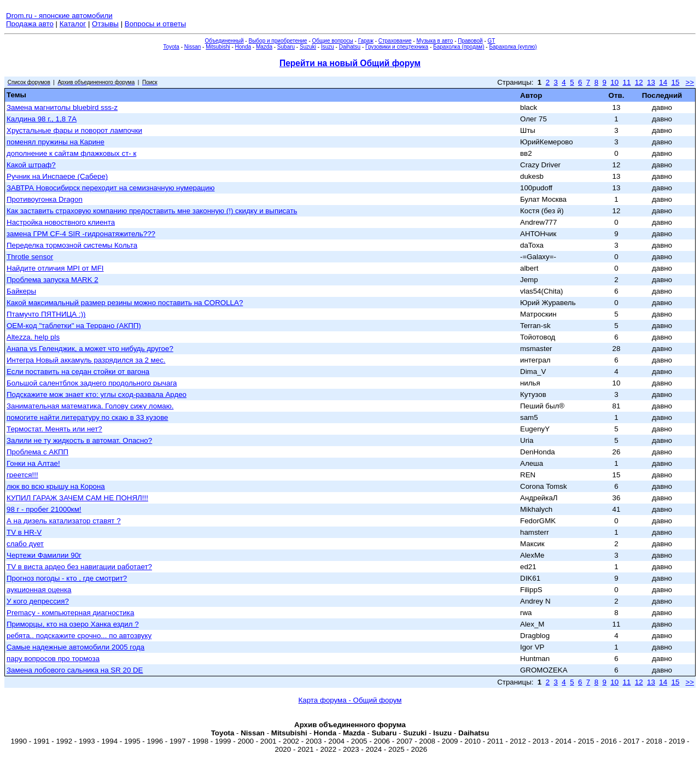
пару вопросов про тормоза (53, 659)
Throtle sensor (30, 257)
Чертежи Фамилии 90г (44, 555)
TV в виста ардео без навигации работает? (79, 567)
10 (614, 82)
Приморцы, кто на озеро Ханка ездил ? (73, 624)
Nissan (193, 47)
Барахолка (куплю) (513, 47)
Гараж (366, 41)
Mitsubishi (218, 47)
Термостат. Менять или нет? (54, 429)
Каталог (73, 24)
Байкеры (21, 291)
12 (639, 82)
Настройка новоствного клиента (61, 222)
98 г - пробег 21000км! (44, 509)
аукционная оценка (39, 590)
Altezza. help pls (33, 337)
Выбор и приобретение (278, 41)
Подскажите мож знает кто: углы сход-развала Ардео (97, 394)
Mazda (264, 47)
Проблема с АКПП (37, 452)
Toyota (171, 47)
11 (627, 82)
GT (492, 41)
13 (651, 82)
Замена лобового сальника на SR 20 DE (75, 670)
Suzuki (308, 47)
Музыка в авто (434, 41)
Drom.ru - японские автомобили (59, 16)
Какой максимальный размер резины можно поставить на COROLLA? (125, 303)
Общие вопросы (333, 41)
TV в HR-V (24, 532)
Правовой (470, 41)
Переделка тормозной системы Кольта (72, 245)
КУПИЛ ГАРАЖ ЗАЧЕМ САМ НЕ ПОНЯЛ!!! (77, 498)
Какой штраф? (31, 165)
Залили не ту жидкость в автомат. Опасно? (79, 440)
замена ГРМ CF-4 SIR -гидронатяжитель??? (81, 234)
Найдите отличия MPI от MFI (55, 268)
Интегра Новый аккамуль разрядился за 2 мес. (86, 360)
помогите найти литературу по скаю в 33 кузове (87, 417)
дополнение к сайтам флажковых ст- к (71, 153)
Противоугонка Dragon (45, 199)
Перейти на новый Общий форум (350, 63)
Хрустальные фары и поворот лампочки (74, 130)
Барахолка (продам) (459, 47)
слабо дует (25, 544)
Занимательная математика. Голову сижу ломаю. (90, 406)
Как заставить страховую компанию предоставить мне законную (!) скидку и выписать (152, 211)
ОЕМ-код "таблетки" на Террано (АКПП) (74, 326)
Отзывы (105, 24)
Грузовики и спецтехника (397, 47)
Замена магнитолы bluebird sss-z (62, 107)
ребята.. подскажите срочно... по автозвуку (79, 636)
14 (663, 82)
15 (675, 82)
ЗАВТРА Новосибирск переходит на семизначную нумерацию (110, 188)
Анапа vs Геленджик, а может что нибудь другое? (90, 349)
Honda (243, 47)
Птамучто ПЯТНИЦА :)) (46, 314)
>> (690, 82)
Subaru (286, 47)
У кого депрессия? (38, 601)
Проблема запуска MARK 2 (52, 280)
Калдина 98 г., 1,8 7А (42, 119)
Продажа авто (30, 24)
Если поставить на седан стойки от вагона (78, 372)
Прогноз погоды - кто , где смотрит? (67, 578)
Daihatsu (350, 47)
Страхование (395, 41)
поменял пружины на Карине (56, 142)
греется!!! (22, 475)
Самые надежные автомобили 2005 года (75, 647)
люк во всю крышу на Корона (56, 486)
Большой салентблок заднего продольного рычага (92, 383)
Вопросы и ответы (155, 24)
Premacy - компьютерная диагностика (70, 613)
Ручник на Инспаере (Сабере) (57, 176)
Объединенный (224, 41)
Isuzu (328, 47)
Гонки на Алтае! (33, 463)
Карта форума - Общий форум (350, 700)
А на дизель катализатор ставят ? (64, 521)
